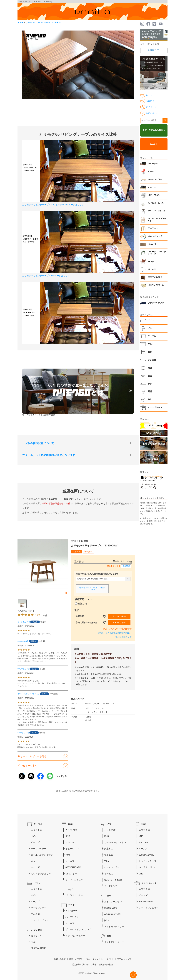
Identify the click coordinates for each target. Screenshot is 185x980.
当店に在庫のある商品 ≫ (154, 130)
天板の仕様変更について (38, 443)
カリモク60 (30, 23)
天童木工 (109, 849)
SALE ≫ (154, 144)
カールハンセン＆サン (42, 855)
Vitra (33, 861)
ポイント (110, 959)
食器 (150, 376)
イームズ (152, 172)
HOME (20, 23)
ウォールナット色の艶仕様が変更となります (49, 455)
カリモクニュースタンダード (157, 253)
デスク (151, 344)
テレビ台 (152, 360)
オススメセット (155, 407)
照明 (150, 392)
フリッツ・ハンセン (157, 211)
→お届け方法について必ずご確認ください (92, 588)
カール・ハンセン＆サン (157, 220)
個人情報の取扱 (106, 965)
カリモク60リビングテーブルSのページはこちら (46, 276)
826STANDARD (155, 277)
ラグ (150, 384)
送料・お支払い (76, 959)
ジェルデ (152, 269)
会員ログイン (154, 50)
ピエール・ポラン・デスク (79, 929)
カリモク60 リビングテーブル (50, 23)
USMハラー (153, 244)
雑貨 (150, 368)
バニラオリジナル (156, 285)
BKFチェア (153, 262)
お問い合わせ (60, 959)
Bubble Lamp (111, 908)
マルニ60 (152, 187)
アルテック (153, 228)
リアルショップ (124, 959)
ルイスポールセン (156, 203)
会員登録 (126, 566)
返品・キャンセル (95, 959)
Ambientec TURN (113, 914)
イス (150, 328)
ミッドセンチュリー (41, 874)
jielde (107, 920)
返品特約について (124, 637)
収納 (150, 352)
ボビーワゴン (154, 195)
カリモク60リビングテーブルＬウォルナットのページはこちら (53, 205)
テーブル (152, 336)
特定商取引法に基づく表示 (84, 965)
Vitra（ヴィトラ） (156, 236)
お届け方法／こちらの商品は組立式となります (97, 574)
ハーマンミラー (155, 179)
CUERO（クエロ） (114, 880)
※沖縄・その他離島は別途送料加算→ (115, 633)
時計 (150, 399)
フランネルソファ (156, 303)
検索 (165, 120)
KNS (33, 836)
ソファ (151, 320)
